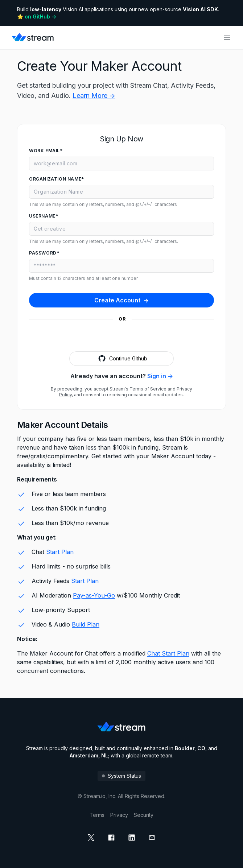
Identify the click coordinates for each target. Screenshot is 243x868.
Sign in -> (160, 376)
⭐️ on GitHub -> (37, 16)
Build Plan (86, 624)
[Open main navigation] (227, 38)
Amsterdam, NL (89, 755)
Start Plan (60, 552)
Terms (97, 815)
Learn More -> (94, 96)
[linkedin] (132, 838)
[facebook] (111, 838)
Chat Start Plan (168, 653)
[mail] (152, 838)
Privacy (119, 815)
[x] (91, 838)
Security (144, 815)
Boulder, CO (190, 748)
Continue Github (122, 359)
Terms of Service (148, 389)
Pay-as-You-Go (94, 595)
